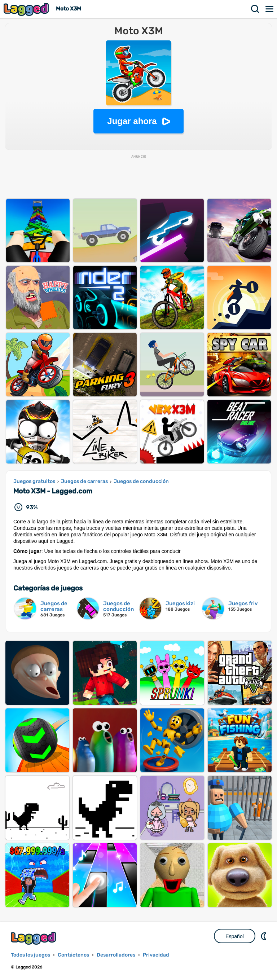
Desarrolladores (116, 955)
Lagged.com (34, 938)
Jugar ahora (132, 121)
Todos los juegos (30, 955)
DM (264, 936)
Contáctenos (73, 955)
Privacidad (156, 955)
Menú (270, 9)
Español (235, 936)
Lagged (27, 9)
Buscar (255, 9)
